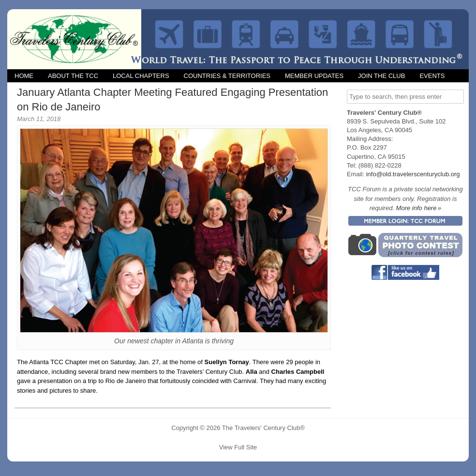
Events (432, 76)
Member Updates (314, 76)
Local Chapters (141, 76)
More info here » (419, 208)
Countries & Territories (227, 76)
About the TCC (73, 76)
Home (24, 76)
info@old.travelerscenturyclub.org (413, 174)
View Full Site (238, 447)
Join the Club (381, 76)
